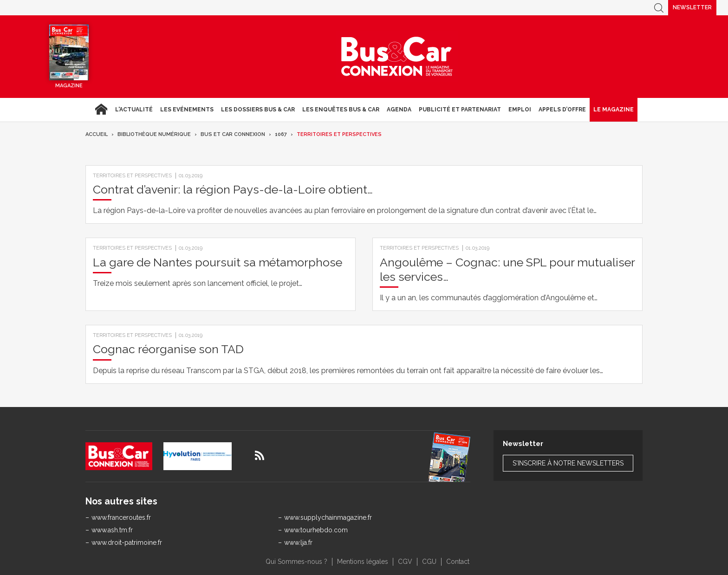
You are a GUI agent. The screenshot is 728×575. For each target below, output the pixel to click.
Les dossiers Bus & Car (258, 110)
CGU (429, 562)
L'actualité (134, 110)
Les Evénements (187, 110)
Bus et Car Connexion (233, 134)
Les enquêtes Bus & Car (341, 110)
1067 (281, 134)
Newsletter (692, 7)
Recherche (659, 8)
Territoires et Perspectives (339, 134)
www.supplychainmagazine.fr (328, 517)
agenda (399, 110)
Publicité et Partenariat (460, 110)
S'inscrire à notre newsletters (568, 463)
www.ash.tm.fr (112, 530)
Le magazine (614, 110)
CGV (405, 562)
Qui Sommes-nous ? (296, 562)
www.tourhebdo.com (316, 530)
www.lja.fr (298, 543)
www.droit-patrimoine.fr (127, 543)
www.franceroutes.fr (121, 517)
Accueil (101, 110)
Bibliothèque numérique (154, 134)
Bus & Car (397, 57)
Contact (458, 562)
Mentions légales (363, 562)
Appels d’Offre (562, 110)
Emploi (520, 110)
